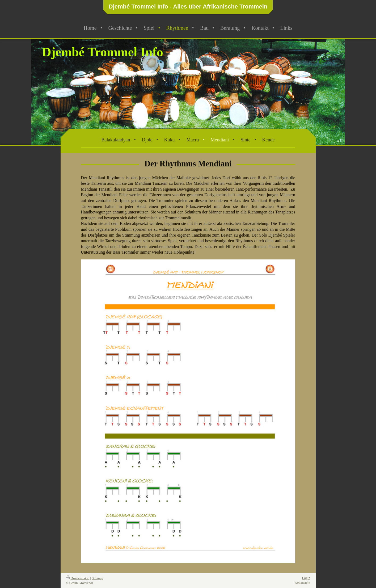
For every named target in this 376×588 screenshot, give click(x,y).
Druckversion (78, 578)
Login (306, 578)
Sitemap (97, 578)
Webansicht (302, 583)
